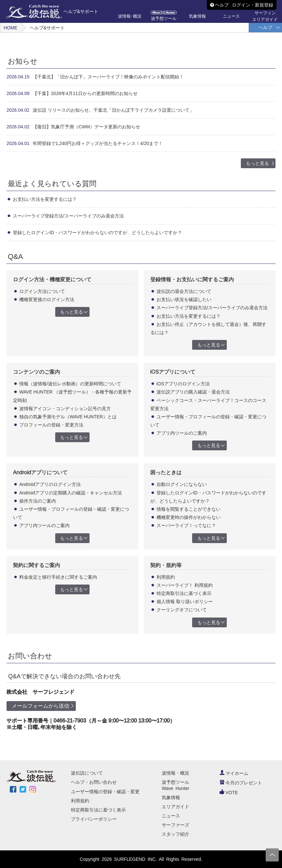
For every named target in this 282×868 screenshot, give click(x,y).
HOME (10, 28)
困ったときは (166, 472)
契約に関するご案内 (37, 565)
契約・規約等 (166, 565)
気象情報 (171, 797)
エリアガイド (175, 807)
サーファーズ (175, 825)
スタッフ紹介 (175, 834)
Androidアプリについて (40, 472)
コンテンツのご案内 (37, 372)
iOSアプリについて (173, 372)
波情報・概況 (175, 773)
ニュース (171, 816)
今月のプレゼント (241, 783)
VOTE (229, 793)
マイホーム (234, 773)
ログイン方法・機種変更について (52, 279)
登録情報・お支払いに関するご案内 (192, 279)
